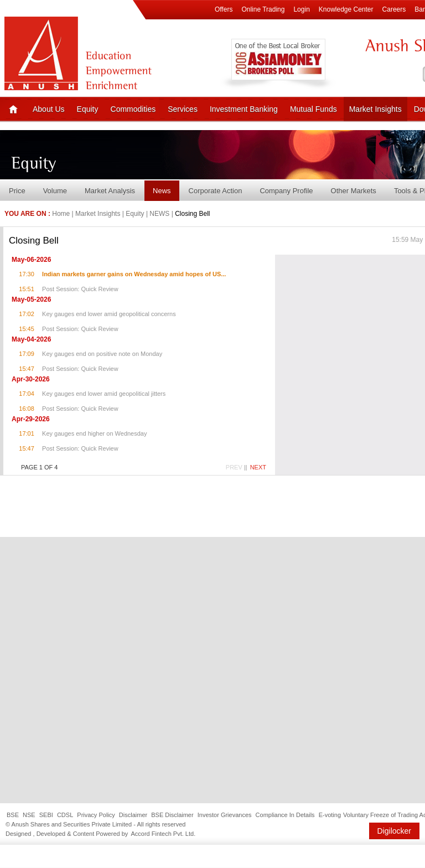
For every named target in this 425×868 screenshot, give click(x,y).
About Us (49, 109)
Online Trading (263, 9)
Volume (55, 191)
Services (183, 109)
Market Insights (375, 109)
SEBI (46, 815)
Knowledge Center (346, 9)
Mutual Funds (313, 109)
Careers (394, 9)
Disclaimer (133, 815)
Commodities (133, 109)
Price (17, 191)
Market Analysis (110, 191)
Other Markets (354, 191)
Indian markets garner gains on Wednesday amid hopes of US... (134, 274)
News (162, 191)
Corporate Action (216, 191)
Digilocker (394, 831)
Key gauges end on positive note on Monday (102, 354)
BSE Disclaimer (172, 815)
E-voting (330, 815)
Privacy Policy (96, 815)
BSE (13, 815)
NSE (29, 815)
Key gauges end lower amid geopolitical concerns (109, 314)
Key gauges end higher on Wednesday (94, 433)
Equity (88, 109)
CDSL (65, 815)
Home (61, 214)
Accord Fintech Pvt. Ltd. (163, 834)
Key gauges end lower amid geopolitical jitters (104, 394)
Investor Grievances (225, 815)
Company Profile (286, 191)
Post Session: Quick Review (80, 289)
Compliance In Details (285, 815)
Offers (224, 9)
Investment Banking (244, 109)
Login (301, 9)
